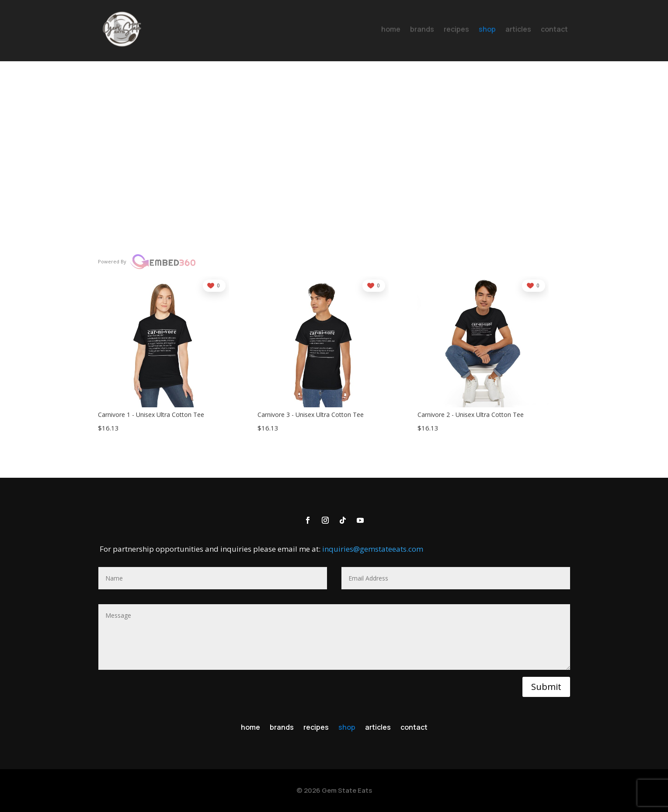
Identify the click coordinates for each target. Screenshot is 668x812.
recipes (316, 728)
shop (347, 728)
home (250, 728)
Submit (546, 687)
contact (414, 728)
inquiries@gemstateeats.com (373, 549)
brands (282, 728)
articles (378, 728)
